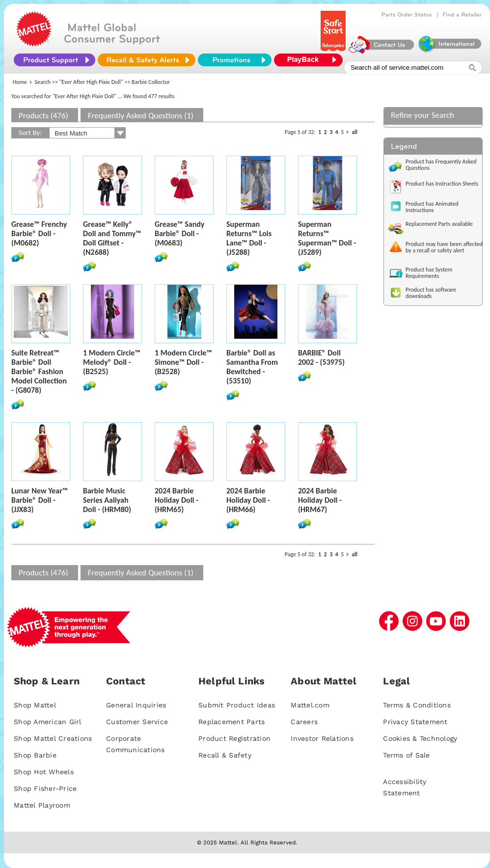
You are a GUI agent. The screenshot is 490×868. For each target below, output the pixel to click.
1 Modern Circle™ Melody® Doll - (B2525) (112, 362)
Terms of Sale (406, 755)
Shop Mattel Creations (53, 738)
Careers (304, 722)
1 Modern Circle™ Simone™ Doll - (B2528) (183, 362)
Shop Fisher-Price (45, 788)
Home (20, 82)
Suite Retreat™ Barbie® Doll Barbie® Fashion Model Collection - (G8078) (39, 371)
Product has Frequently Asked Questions (441, 165)
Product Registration (234, 738)
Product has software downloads (431, 293)
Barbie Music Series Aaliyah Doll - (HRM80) (107, 500)
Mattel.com (310, 705)
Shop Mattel (35, 705)
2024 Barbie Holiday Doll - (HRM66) (248, 500)
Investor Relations (322, 738)
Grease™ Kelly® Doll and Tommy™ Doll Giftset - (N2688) (112, 238)
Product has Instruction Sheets (442, 184)
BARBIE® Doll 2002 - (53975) (321, 357)
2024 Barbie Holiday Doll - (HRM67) (320, 500)
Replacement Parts (231, 722)
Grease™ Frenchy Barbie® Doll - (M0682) (39, 233)
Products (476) (43, 116)
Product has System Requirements (429, 273)
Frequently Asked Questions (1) (141, 116)
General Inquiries (136, 705)
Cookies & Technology (420, 738)
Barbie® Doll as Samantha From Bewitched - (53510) (252, 367)
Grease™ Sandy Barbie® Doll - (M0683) (179, 233)
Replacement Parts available (439, 224)
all (354, 132)
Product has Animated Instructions (432, 207)
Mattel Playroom (42, 805)
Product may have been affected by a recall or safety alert (444, 247)
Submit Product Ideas (237, 705)
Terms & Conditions (417, 705)
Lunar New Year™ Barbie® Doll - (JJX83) (40, 500)
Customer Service (137, 722)
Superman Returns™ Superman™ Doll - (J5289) (327, 238)
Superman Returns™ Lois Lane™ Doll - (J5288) (249, 238)
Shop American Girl (48, 722)
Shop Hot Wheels (44, 772)
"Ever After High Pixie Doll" (91, 82)
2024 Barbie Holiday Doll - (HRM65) (177, 500)
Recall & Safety (225, 755)
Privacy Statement (415, 722)
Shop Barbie (35, 755)
